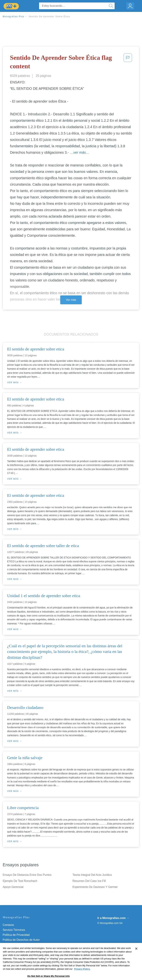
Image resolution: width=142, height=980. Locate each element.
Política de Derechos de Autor (21, 940)
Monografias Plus (14, 17)
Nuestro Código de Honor (19, 950)
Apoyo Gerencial (13, 887)
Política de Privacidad (16, 935)
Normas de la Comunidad (19, 945)
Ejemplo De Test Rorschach (20, 881)
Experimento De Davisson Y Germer (95, 887)
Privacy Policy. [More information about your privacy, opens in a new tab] (82, 977)
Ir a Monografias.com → (113, 918)
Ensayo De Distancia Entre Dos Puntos (27, 875)
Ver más (71, 300)
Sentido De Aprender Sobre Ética (49, 17)
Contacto (8, 925)
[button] (128, 63)
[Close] (136, 956)
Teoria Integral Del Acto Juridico (92, 875)
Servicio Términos (14, 930)
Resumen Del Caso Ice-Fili (89, 881)
